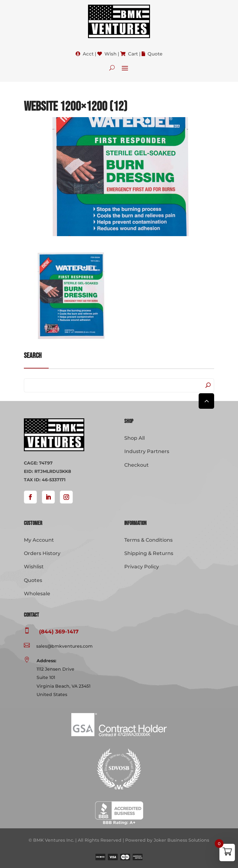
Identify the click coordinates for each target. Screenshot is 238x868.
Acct (88, 54)
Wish (110, 54)
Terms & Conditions (148, 540)
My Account (39, 540)
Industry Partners (147, 451)
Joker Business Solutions (181, 840)
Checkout (137, 465)
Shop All (134, 438)
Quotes (33, 580)
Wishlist (34, 567)
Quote (155, 54)
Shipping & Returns (149, 553)
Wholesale (37, 594)
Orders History (42, 553)
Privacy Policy (142, 567)
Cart (133, 54)
